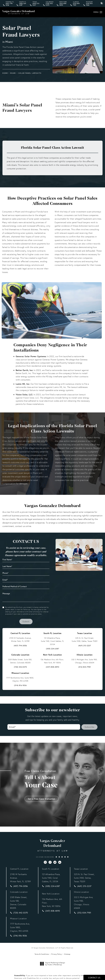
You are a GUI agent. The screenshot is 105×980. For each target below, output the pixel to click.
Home (5, 73)
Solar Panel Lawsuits (30, 73)
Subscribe (89, 727)
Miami (13, 73)
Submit (26, 621)
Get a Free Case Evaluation (42, 792)
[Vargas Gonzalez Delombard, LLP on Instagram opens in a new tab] (45, 862)
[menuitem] (45, 862)
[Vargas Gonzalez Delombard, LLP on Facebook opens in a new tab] (50, 862)
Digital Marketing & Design (53, 964)
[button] (101, 12)
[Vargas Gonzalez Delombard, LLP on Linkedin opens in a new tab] (60, 862)
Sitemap (67, 954)
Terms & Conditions (42, 954)
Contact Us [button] (94, 978)
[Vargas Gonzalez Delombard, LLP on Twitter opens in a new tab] (55, 862)
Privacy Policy (57, 954)
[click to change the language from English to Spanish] (102, 3)
